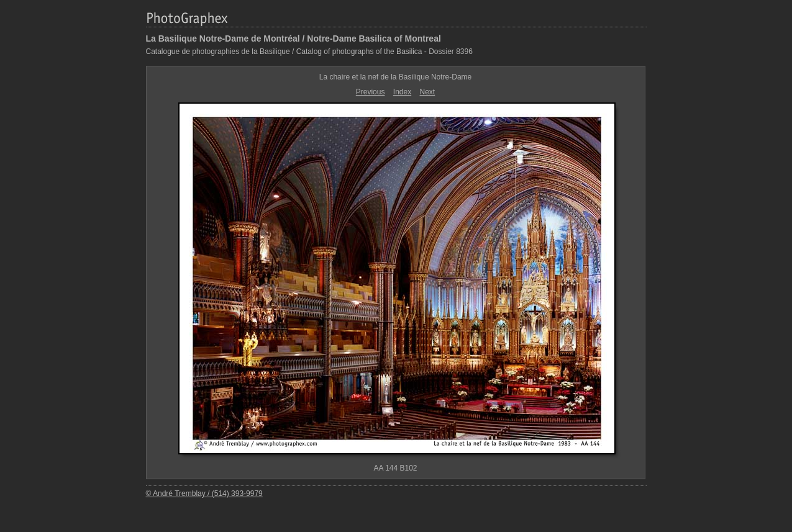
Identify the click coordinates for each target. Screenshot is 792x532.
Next (428, 92)
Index (402, 92)
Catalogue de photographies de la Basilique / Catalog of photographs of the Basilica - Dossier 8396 (309, 52)
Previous (371, 92)
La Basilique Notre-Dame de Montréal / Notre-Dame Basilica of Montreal (294, 38)
